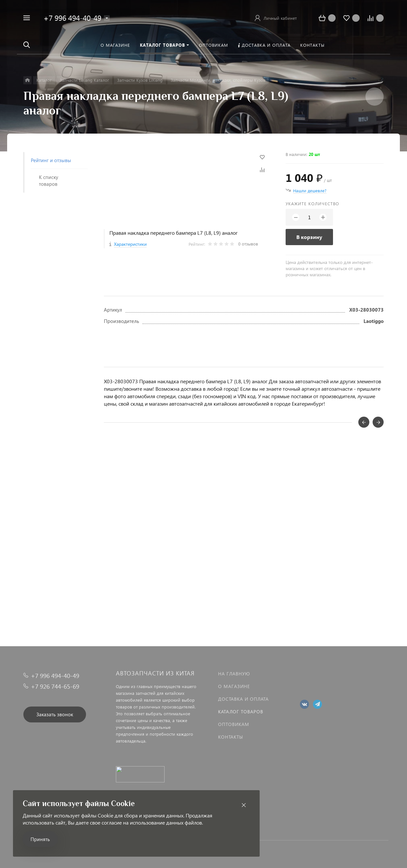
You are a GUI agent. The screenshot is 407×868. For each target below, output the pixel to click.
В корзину (309, 237)
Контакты (231, 737)
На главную (234, 674)
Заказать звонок (55, 714)
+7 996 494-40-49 (72, 18)
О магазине (234, 686)
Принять (40, 839)
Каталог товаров (241, 712)
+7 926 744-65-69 (55, 686)
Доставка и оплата (243, 699)
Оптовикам (234, 724)
